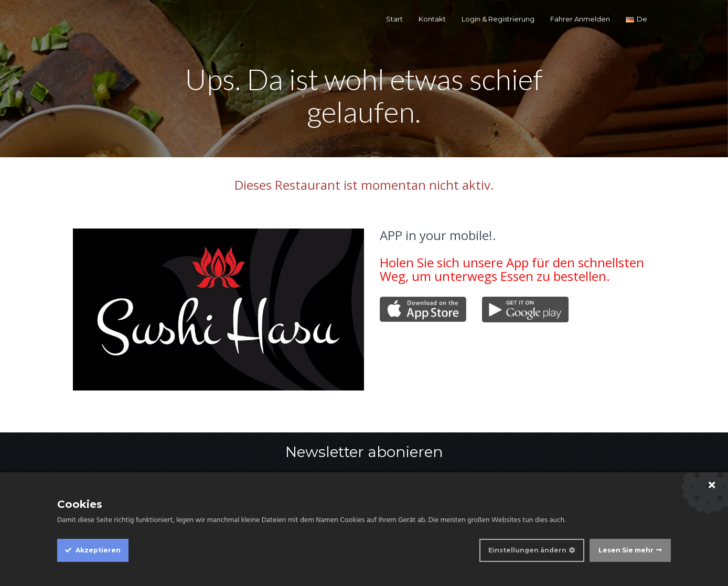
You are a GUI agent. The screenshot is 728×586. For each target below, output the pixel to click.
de (636, 19)
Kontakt (432, 19)
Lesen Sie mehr (626, 550)
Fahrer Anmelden (580, 19)
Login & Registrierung (498, 19)
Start (394, 19)
